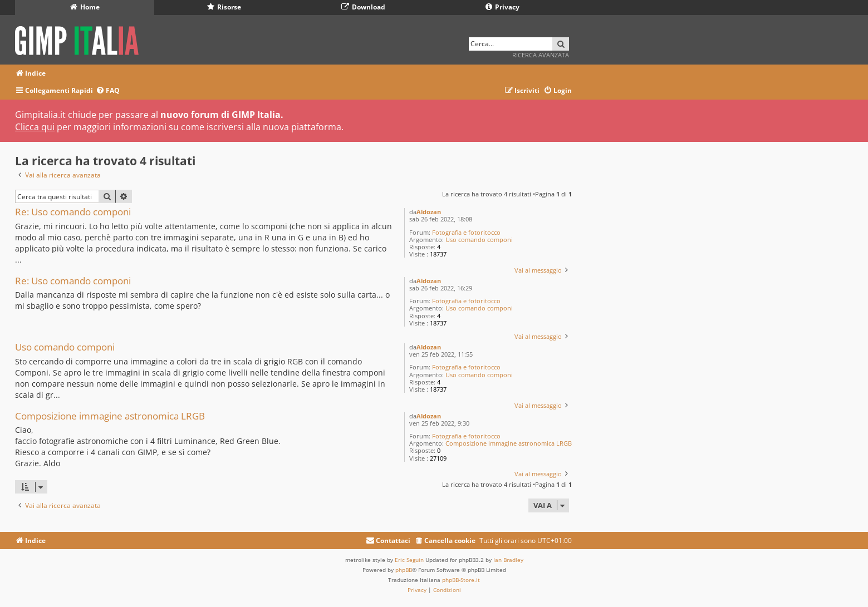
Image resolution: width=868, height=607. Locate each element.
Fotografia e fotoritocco (466, 232)
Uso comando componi (479, 240)
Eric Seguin (409, 560)
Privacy (502, 7)
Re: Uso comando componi (73, 212)
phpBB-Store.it (461, 580)
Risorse (224, 7)
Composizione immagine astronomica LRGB (509, 443)
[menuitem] (108, 91)
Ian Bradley (508, 560)
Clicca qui (35, 127)
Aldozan (429, 212)
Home (85, 7)
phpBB (404, 570)
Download (363, 7)
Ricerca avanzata (541, 55)
